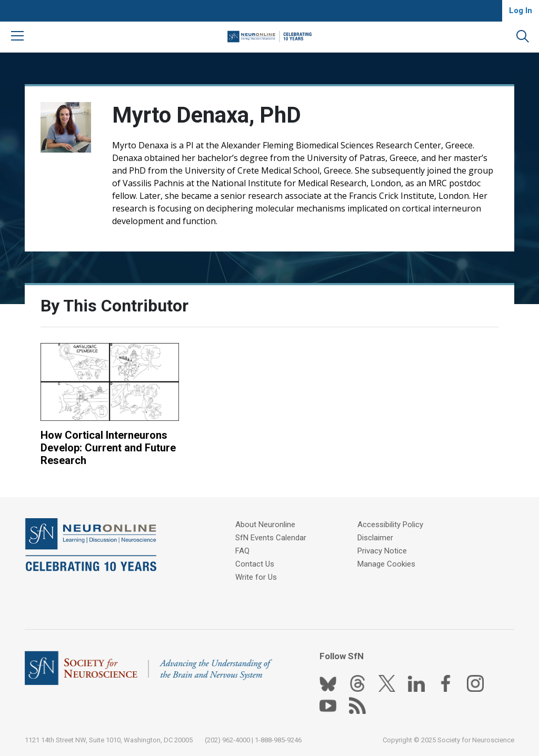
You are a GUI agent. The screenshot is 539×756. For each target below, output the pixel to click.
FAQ (242, 551)
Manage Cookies (386, 564)
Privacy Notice (382, 551)
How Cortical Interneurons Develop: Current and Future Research (108, 448)
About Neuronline (265, 525)
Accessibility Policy (390, 525)
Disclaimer (375, 538)
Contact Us (255, 564)
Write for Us (256, 577)
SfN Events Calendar (271, 538)
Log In (521, 11)
